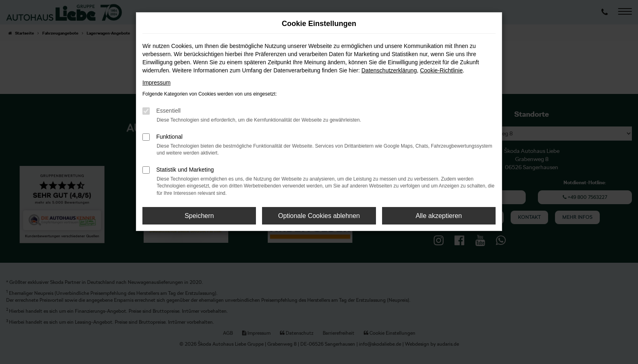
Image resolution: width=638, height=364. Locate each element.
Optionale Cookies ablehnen (319, 216)
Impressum (156, 83)
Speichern (199, 216)
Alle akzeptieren (439, 216)
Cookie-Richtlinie (441, 70)
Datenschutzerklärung (389, 70)
